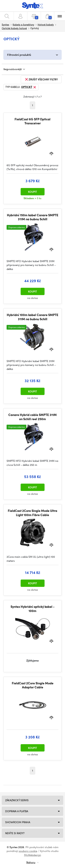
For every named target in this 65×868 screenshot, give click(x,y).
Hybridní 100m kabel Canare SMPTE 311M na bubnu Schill (32, 317)
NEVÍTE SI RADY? (15, 833)
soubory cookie (28, 851)
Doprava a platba (17, 811)
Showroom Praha (18, 822)
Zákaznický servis (17, 800)
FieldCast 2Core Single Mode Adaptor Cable (33, 685)
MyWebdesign (33, 855)
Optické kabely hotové (14, 28)
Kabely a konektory (23, 24)
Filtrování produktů (19, 55)
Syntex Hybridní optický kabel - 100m (33, 609)
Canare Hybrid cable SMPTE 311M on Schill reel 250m (32, 417)
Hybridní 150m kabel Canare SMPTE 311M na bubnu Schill (33, 217)
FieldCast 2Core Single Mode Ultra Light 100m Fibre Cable (32, 513)
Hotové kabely (46, 24)
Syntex (5, 24)
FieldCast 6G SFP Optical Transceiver (32, 121)
